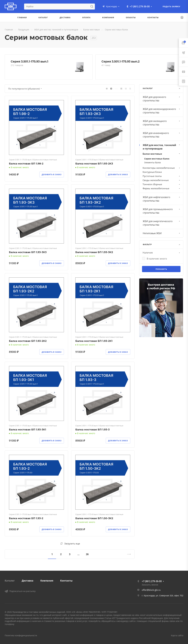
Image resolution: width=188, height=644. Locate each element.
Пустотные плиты (162, 176)
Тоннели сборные (162, 184)
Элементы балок (153, 162)
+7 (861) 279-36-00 (140, 6)
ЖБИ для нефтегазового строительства (162, 199)
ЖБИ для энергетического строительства (162, 223)
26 (87, 554)
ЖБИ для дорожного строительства (162, 99)
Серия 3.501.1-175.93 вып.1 (30, 61)
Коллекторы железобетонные (162, 168)
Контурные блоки (152, 172)
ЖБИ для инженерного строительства (162, 135)
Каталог (10, 581)
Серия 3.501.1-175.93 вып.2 (121, 61)
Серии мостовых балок (157, 159)
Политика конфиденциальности (21, 635)
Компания (47, 581)
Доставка (28, 581)
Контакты (66, 581)
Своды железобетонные (162, 180)
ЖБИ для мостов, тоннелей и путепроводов (162, 147)
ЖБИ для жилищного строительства (162, 123)
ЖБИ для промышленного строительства (162, 211)
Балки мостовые (162, 154)
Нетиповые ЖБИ (162, 233)
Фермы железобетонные (162, 188)
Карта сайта (177, 635)
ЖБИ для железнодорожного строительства (162, 111)
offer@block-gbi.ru (151, 590)
